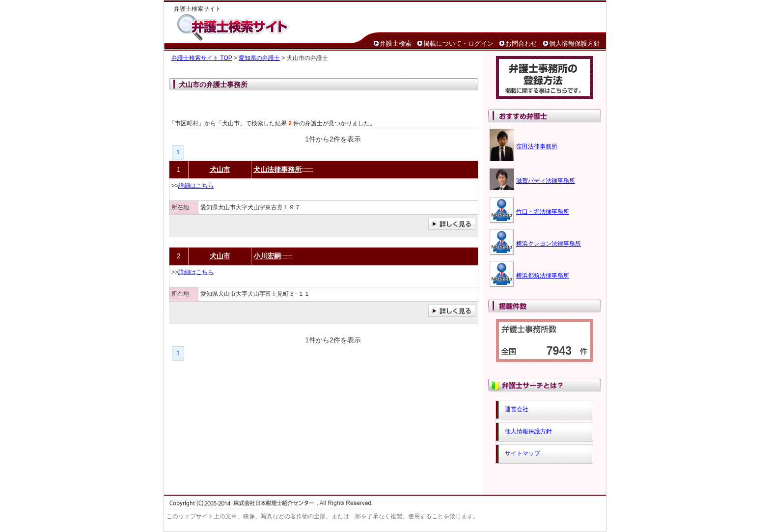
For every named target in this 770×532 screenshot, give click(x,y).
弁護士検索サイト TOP (202, 58)
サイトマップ (522, 453)
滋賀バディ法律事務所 (546, 181)
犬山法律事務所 (277, 169)
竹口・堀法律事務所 (543, 212)
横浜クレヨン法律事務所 (549, 244)
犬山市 (220, 169)
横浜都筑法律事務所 (543, 276)
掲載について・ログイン (458, 43)
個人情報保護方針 (575, 43)
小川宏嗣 (267, 256)
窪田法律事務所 (537, 146)
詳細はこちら (196, 186)
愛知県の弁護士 (259, 58)
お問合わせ (521, 43)
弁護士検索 (396, 43)
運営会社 (517, 409)
